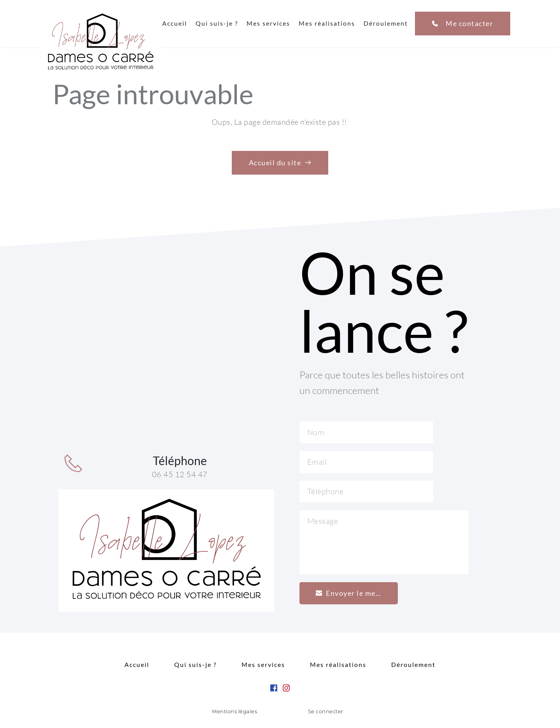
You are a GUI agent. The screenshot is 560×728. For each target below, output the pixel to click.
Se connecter (326, 711)
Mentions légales (234, 711)
